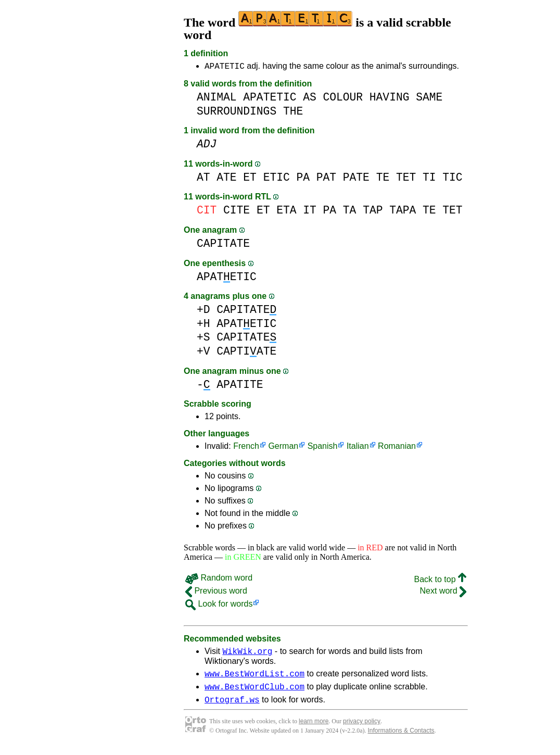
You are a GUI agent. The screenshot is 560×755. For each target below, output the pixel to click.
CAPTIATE (246, 353)
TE (383, 179)
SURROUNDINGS (237, 113)
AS (310, 99)
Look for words (219, 605)
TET (406, 179)
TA (350, 212)
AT (203, 179)
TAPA (403, 212)
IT (310, 212)
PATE (356, 179)
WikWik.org (247, 654)
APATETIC (225, 67)
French (246, 448)
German (283, 448)
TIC (452, 179)
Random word (219, 579)
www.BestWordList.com (254, 678)
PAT (326, 179)
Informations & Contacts (401, 738)
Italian (358, 448)
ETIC (277, 179)
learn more (314, 729)
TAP (373, 212)
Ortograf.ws (232, 707)
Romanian (397, 448)
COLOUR (343, 99)
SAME (429, 99)
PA (303, 179)
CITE (237, 212)
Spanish (323, 448)
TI (429, 179)
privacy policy (362, 729)
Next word (443, 592)
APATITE (240, 386)
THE (293, 113)
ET (250, 179)
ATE (226, 179)
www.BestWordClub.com (254, 693)
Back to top (441, 581)
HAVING (390, 99)
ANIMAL (217, 99)
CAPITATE (223, 245)
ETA (286, 212)
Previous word (216, 592)
